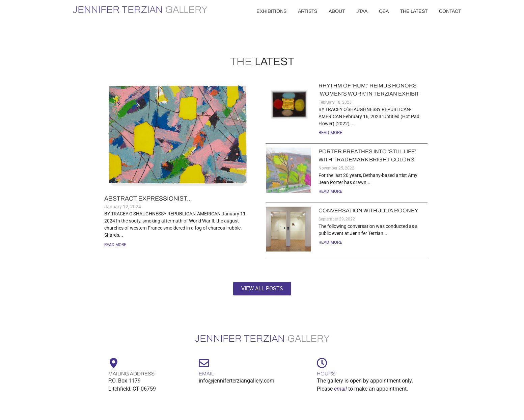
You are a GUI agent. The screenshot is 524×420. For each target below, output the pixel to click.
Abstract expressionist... (148, 199)
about (337, 11)
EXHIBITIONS (271, 11)
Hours (326, 374)
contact (450, 11)
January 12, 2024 (123, 207)
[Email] (204, 363)
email (340, 389)
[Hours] (322, 363)
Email (206, 374)
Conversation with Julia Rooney (368, 211)
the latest (414, 11)
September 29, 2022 (337, 219)
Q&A (384, 11)
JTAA (362, 11)
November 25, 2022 (336, 168)
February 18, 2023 (335, 102)
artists (308, 11)
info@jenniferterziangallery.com (237, 381)
